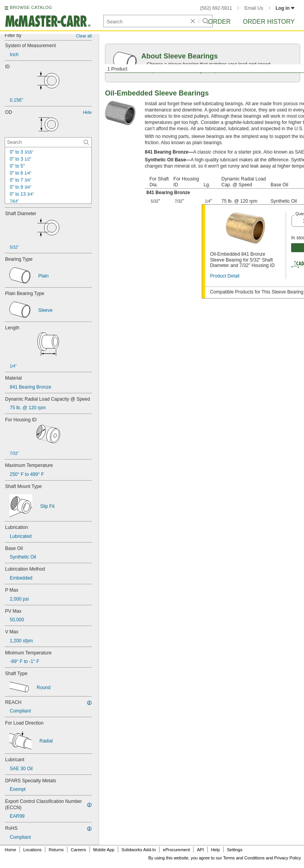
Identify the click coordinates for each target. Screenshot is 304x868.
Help (216, 850)
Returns (56, 850)
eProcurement (177, 850)
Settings (235, 850)
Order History (269, 22)
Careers (78, 850)
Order (219, 22)
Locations (33, 850)
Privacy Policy (288, 858)
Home (10, 850)
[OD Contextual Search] (48, 142)
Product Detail (225, 276)
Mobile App (104, 850)
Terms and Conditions (244, 858)
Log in (285, 8)
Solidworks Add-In (139, 850)
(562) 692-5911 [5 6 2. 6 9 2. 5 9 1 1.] (216, 8)
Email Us (254, 8)
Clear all (84, 36)
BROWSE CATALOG (31, 7)
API (201, 850)
